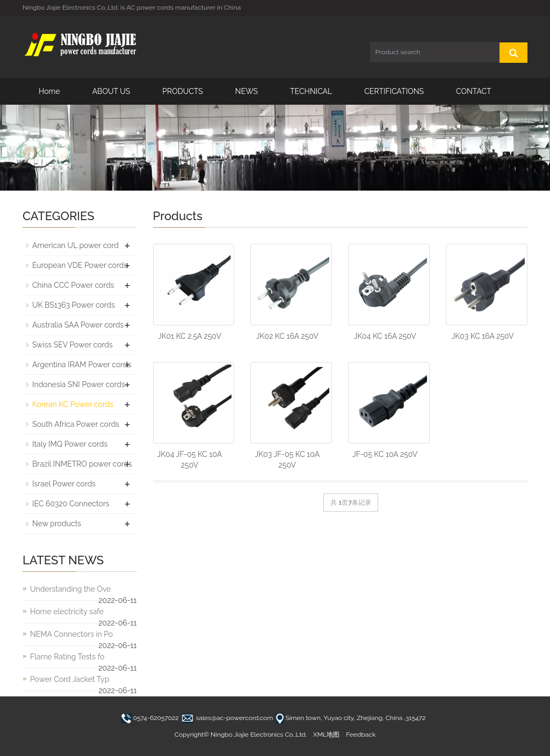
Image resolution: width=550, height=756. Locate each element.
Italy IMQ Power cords (70, 444)
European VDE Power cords (80, 265)
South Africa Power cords (76, 424)
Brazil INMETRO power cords (82, 464)
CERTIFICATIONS (394, 91)
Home (49, 91)
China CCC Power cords (73, 285)
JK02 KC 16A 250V (287, 336)
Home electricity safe (67, 612)
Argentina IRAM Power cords (82, 365)
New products (57, 524)
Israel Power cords (64, 484)
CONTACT (474, 91)
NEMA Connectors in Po (71, 634)
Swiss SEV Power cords (73, 345)
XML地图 (326, 735)
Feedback (361, 735)
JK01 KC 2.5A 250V (190, 336)
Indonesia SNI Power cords (79, 384)
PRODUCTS (183, 91)
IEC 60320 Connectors (71, 504)
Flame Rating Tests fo (67, 657)
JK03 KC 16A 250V (483, 336)
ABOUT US (111, 91)
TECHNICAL (311, 91)
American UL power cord (75, 245)
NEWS (247, 91)
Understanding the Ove (70, 589)
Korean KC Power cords (73, 404)
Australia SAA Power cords (78, 325)
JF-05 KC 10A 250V (385, 454)
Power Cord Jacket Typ (70, 679)
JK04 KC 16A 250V (385, 336)
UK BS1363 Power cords (74, 305)
